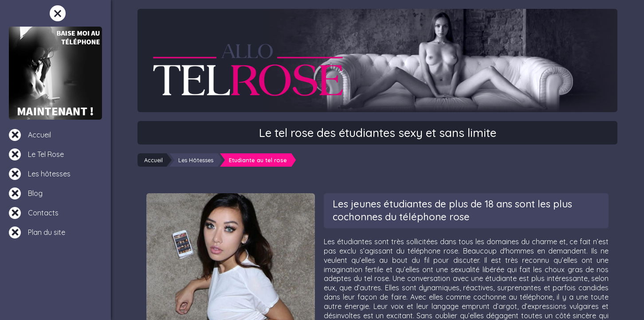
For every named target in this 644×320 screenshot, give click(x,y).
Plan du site (47, 232)
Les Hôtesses (196, 160)
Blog (35, 193)
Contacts (43, 213)
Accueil (39, 135)
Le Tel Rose (46, 154)
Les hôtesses (49, 174)
